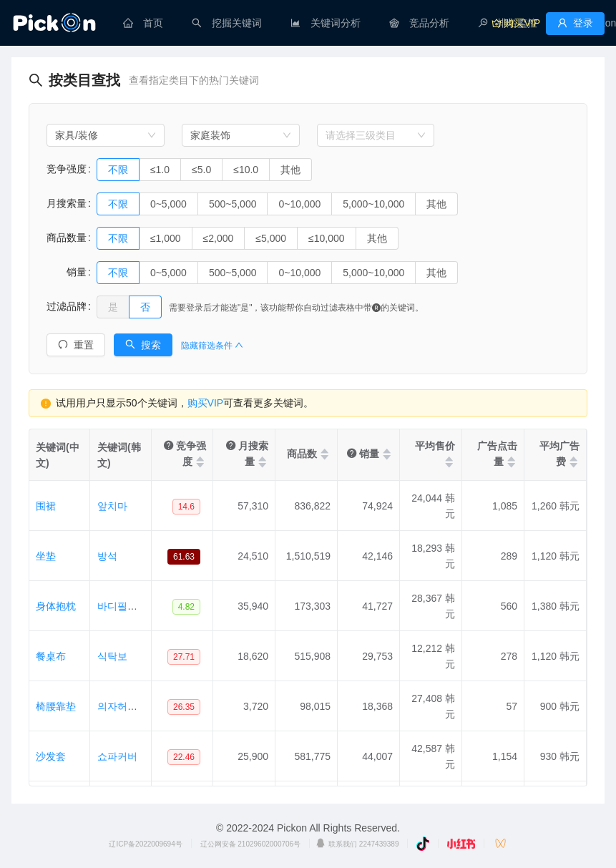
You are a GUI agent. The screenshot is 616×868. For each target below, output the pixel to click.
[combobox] (106, 135)
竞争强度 (67, 169)
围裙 (46, 506)
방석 (107, 556)
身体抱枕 (56, 606)
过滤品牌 (67, 306)
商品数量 (67, 238)
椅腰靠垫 (56, 706)
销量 (67, 272)
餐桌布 (51, 656)
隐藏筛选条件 (212, 346)
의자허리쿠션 (127, 706)
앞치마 (112, 506)
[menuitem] (143, 23)
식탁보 (112, 656)
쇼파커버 (117, 756)
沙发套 (51, 756)
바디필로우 (122, 606)
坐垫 (46, 556)
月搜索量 (67, 203)
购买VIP (206, 403)
